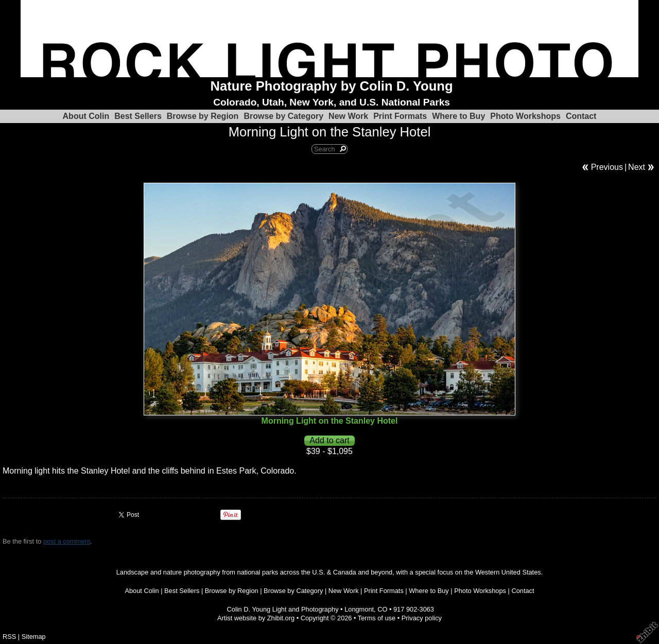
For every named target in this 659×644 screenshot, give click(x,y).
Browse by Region (203, 116)
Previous (607, 167)
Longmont (359, 609)
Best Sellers (138, 116)
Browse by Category (283, 116)
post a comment (67, 541)
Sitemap (34, 637)
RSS (9, 637)
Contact (581, 116)
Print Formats (400, 116)
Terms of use (377, 618)
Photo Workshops (525, 116)
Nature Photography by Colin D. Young (332, 86)
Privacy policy (422, 618)
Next (637, 167)
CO (382, 609)
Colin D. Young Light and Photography (283, 609)
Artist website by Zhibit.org (256, 618)
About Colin (86, 116)
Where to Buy (458, 116)
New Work (348, 116)
